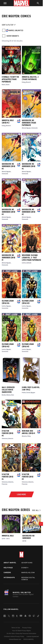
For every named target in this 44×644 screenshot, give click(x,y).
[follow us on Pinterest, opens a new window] (30, 616)
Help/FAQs (8, 568)
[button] (4, 3)
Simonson (5, 438)
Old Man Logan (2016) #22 (8, 345)
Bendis (4, 395)
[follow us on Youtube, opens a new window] (21, 616)
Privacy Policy (27, 628)
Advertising (27, 563)
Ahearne (24, 436)
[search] (38, 3)
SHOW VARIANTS (13, 36)
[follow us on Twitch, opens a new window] (34, 616)
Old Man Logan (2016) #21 (28, 345)
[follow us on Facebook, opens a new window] (5, 616)
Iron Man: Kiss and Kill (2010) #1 (29, 432)
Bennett (28, 82)
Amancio (11, 438)
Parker (24, 392)
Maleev (9, 395)
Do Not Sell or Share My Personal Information (21, 634)
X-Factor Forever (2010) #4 (8, 477)
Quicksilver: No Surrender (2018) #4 (29, 166)
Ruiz (13, 395)
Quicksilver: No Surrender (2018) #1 (8, 258)
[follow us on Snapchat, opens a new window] (25, 616)
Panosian (5, 484)
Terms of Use (16, 628)
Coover (28, 392)
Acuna (8, 84)
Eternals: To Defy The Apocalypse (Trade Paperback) (10, 79)
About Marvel (10, 563)
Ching (29, 436)
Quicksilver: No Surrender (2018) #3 (8, 212)
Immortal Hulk (8, 536)
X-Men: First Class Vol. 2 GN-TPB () (31, 388)
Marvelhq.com (28, 573)
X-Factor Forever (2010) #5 (8, 433)
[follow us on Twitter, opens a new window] (9, 616)
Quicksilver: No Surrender (28, 537)
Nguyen (29, 128)
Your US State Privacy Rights (21, 631)
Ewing (24, 82)
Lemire (24, 263)
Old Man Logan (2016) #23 (28, 302)
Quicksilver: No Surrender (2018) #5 (8, 166)
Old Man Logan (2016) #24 (8, 302)
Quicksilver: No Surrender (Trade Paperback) (29, 123)
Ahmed (24, 128)
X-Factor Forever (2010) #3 (28, 477)
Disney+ (25, 568)
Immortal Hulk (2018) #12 (8, 122)
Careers (7, 573)
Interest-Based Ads (15, 639)
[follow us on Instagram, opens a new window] (13, 616)
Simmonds (35, 128)
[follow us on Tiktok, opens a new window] (38, 616)
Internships (9, 578)
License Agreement (33, 637)
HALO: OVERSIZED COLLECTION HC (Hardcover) (8, 390)
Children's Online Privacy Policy (14, 637)
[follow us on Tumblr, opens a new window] (17, 616)
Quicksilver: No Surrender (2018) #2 (29, 212)
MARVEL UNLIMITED (16, 30)
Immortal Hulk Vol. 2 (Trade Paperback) (30, 78)
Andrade (29, 263)
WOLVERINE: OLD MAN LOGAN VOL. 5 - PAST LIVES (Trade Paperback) (31, 258)
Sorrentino (5, 308)
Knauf (4, 84)
